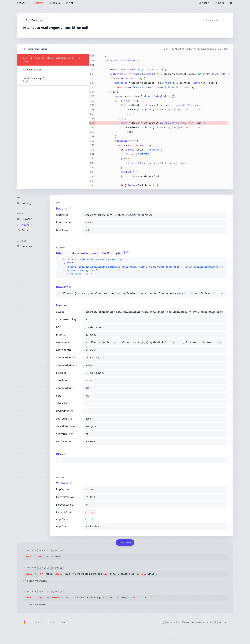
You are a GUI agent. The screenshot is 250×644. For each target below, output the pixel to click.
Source (38, 622)
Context (21, 241)
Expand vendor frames (36, 49)
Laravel (65, 622)
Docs (51, 622)
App (19, 198)
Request (21, 213)
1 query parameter (35, 581)
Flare (185, 622)
